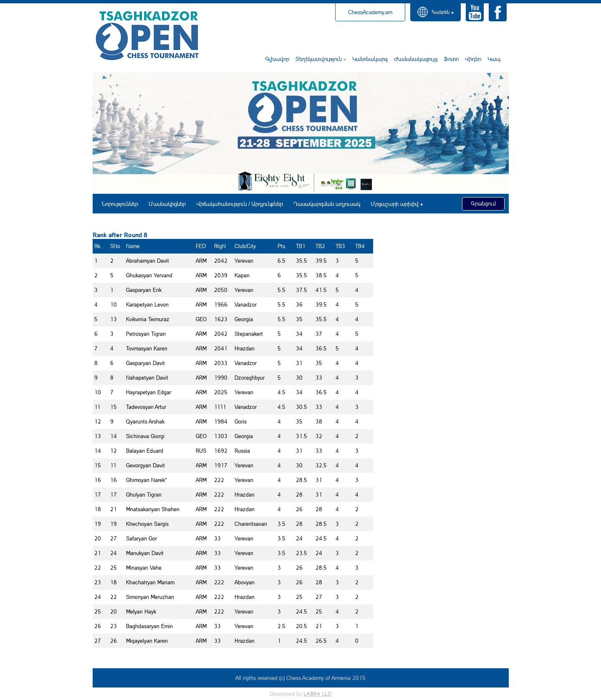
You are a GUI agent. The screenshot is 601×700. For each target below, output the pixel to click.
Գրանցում (483, 203)
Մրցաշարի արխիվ (395, 204)
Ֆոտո (451, 59)
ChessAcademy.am (370, 12)
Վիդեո (473, 59)
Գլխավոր (277, 59)
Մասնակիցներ (167, 204)
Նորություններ (120, 204)
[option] (301, 133)
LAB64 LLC (318, 694)
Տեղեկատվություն (319, 59)
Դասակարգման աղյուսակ (327, 204)
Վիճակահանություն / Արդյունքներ (240, 204)
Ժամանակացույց (416, 59)
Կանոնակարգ (370, 59)
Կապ (494, 59)
